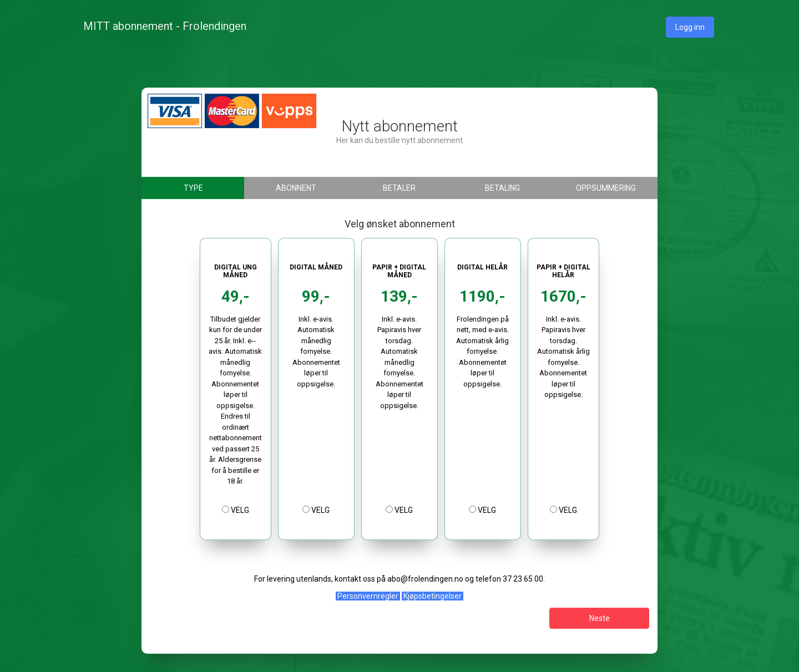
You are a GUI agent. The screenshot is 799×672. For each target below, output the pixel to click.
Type (193, 188)
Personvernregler (368, 596)
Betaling (502, 188)
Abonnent (296, 188)
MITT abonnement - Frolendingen (165, 26)
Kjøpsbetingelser (433, 596)
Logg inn (690, 27)
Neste (600, 618)
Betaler (399, 188)
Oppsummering (606, 188)
